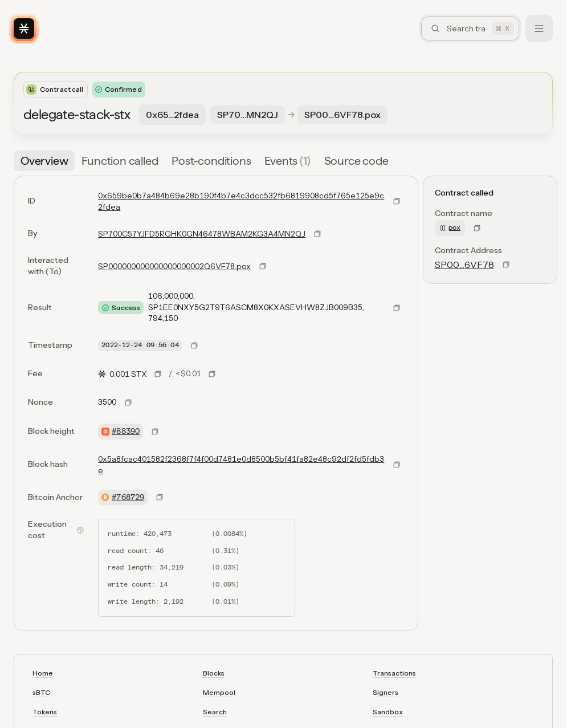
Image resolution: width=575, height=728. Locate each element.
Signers (386, 692)
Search (215, 712)
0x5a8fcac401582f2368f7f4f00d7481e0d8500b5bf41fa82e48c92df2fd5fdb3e (241, 465)
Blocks (214, 673)
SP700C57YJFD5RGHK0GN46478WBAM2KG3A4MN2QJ (202, 234)
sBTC (41, 692)
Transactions (394, 673)
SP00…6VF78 (464, 265)
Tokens (45, 712)
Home (43, 673)
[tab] (44, 161)
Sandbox (388, 712)
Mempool (219, 692)
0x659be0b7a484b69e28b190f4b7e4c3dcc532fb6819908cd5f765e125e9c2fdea (241, 201)
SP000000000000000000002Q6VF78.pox (174, 266)
